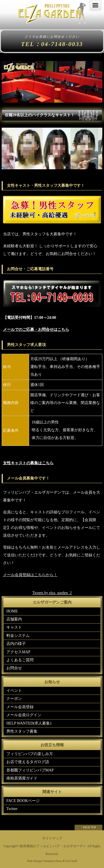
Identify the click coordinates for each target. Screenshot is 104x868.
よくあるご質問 (20, 660)
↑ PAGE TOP (88, 827)
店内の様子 (16, 644)
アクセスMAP (18, 652)
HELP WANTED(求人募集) (29, 723)
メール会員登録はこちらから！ (30, 575)
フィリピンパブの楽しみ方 (30, 754)
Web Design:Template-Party (45, 861)
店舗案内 (14, 619)
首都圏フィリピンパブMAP (30, 770)
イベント (14, 691)
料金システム (18, 636)
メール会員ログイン (24, 715)
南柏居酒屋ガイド (22, 778)
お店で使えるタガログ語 (28, 762)
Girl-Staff (71, 861)
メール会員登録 (20, 707)
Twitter (12, 809)
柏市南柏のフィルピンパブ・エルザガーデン (53, 846)
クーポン (14, 699)
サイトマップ (52, 838)
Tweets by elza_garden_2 (52, 593)
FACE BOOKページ (23, 801)
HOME (12, 611)
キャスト (14, 627)
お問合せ (14, 668)
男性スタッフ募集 (22, 731)
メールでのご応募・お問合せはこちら (36, 330)
